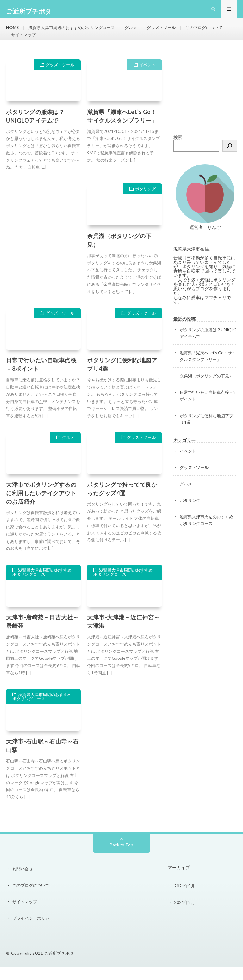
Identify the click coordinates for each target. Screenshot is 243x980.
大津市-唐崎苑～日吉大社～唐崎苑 (42, 634)
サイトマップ (74, 43)
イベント (147, 77)
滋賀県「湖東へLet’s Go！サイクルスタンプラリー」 (122, 129)
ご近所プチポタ (59, 966)
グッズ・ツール (171, 31)
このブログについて (31, 43)
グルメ (139, 31)
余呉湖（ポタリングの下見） (119, 253)
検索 (178, 150)
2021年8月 (185, 915)
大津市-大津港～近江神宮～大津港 (123, 634)
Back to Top (122, 857)
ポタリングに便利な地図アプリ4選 (122, 377)
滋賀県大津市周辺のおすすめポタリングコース (76, 31)
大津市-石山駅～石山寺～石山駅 (42, 758)
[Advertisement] (205, 104)
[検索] (230, 158)
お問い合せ (23, 881)
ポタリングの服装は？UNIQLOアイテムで (35, 129)
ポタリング (145, 201)
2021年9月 (185, 898)
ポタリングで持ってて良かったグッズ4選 (122, 501)
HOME (13, 31)
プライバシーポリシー (34, 931)
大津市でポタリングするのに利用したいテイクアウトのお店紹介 (41, 506)
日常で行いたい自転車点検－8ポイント (41, 377)
